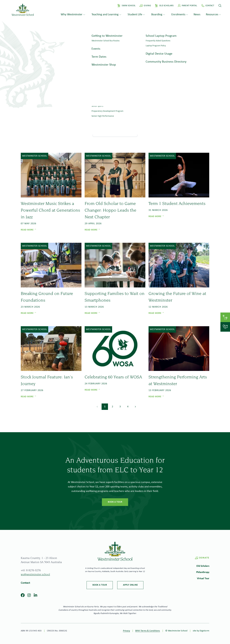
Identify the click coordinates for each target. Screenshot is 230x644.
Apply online (130, 585)
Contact (25, 583)
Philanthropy (203, 572)
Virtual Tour (203, 579)
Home (110, 122)
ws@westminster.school (35, 575)
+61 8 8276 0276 (31, 571)
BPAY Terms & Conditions (148, 631)
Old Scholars (203, 566)
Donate (202, 558)
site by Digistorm (201, 631)
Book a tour (115, 502)
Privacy (126, 631)
